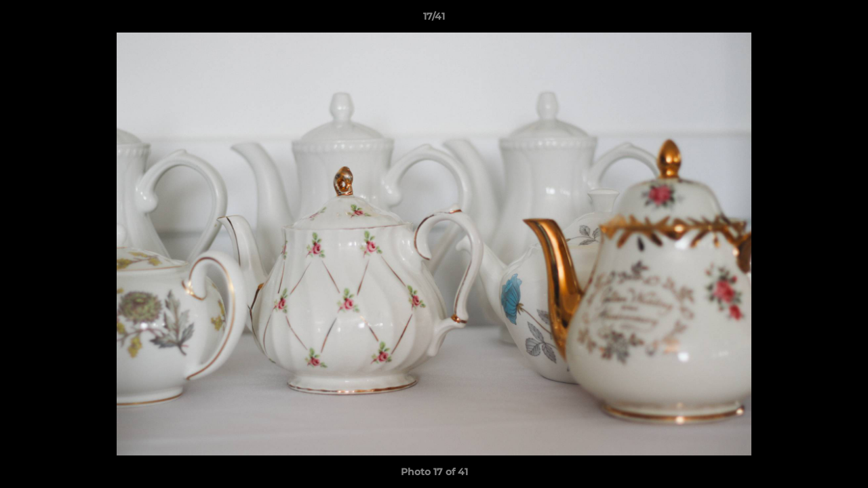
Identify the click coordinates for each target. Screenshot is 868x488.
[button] (844, 20)
